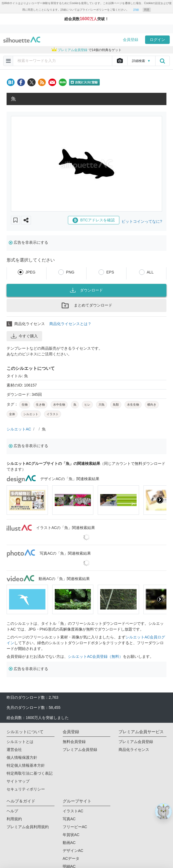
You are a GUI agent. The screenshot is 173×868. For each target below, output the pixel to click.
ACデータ (71, 858)
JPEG (31, 272)
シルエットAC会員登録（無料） (95, 656)
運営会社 (14, 750)
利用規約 (14, 819)
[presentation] (160, 500)
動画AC (69, 843)
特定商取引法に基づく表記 (30, 773)
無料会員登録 (74, 742)
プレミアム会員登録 (80, 750)
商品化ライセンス (134, 750)
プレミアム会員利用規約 (28, 827)
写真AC (69, 819)
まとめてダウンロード (86, 305)
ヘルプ (12, 811)
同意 (147, 10)
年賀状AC (71, 835)
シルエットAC (19, 429)
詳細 (136, 10)
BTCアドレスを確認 (94, 220)
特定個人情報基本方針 (26, 765)
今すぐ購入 (24, 336)
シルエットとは (20, 742)
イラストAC (73, 811)
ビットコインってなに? (142, 221)
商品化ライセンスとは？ (70, 324)
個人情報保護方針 (22, 757)
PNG (70, 272)
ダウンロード (86, 290)
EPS (110, 272)
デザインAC (73, 851)
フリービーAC (75, 827)
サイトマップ (18, 781)
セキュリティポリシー (26, 789)
